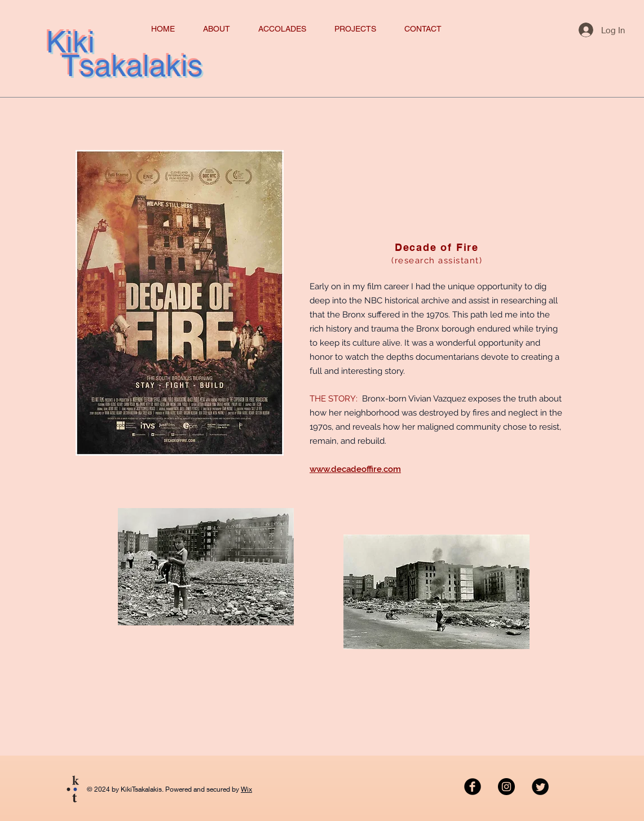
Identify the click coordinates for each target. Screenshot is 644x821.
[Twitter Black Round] (540, 787)
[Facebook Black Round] (473, 787)
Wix (246, 789)
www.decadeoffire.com (355, 469)
